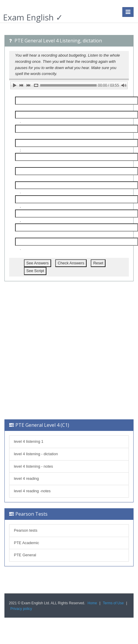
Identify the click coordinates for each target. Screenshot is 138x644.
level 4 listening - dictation (36, 454)
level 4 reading (26, 478)
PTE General (25, 555)
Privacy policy (21, 609)
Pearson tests (26, 530)
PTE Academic (26, 543)
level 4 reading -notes (32, 491)
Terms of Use (113, 603)
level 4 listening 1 (29, 441)
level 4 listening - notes (33, 466)
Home (92, 603)
